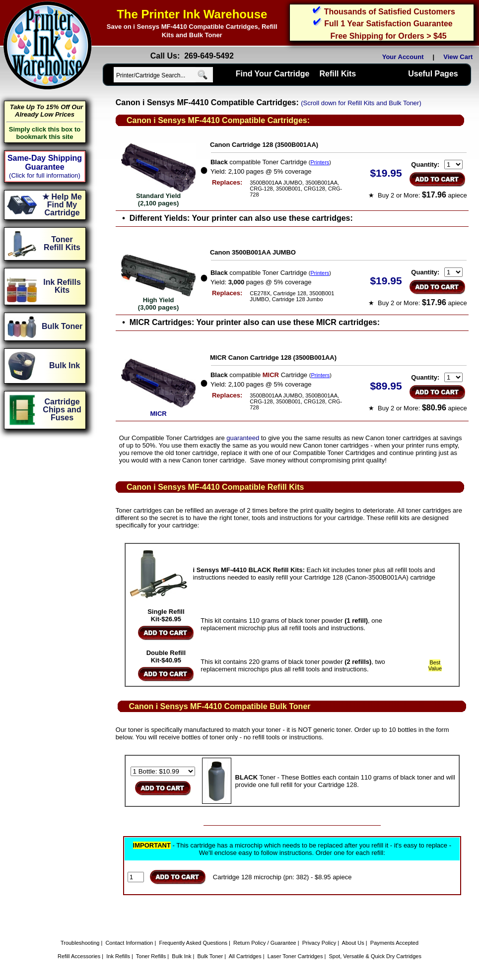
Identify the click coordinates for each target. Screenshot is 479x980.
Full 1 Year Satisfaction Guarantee (388, 24)
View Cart (460, 57)
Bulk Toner (210, 956)
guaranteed (243, 438)
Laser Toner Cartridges (295, 956)
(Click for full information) (45, 175)
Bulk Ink (181, 956)
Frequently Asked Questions (193, 943)
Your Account (403, 57)
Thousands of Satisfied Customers (390, 12)
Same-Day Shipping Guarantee (45, 163)
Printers (320, 162)
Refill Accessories (79, 956)
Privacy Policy (319, 943)
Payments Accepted (394, 943)
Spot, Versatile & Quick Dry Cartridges (375, 956)
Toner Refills (151, 956)
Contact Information (129, 943)
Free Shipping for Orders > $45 (388, 36)
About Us (353, 943)
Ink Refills (118, 956)
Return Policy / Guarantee (265, 943)
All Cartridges (245, 956)
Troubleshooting (80, 943)
